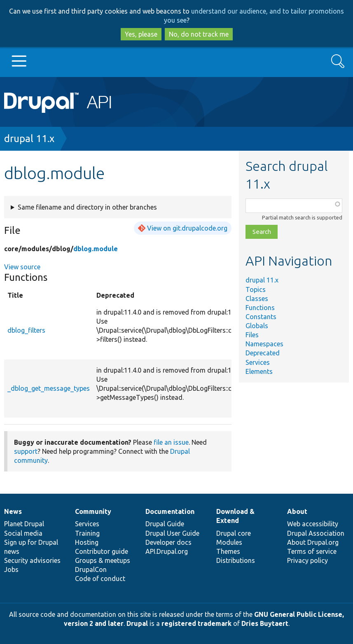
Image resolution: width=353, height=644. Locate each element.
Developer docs (168, 542)
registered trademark (196, 623)
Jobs (11, 569)
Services (258, 362)
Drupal (137, 623)
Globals (257, 326)
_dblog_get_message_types (49, 388)
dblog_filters (26, 330)
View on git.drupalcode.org (187, 228)
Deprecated (263, 353)
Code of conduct (100, 579)
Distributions (236, 560)
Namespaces (264, 344)
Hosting (87, 542)
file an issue (171, 442)
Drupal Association (316, 533)
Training (87, 533)
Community (93, 511)
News (13, 511)
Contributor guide (102, 551)
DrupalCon (91, 569)
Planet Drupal (24, 524)
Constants (261, 317)
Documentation (170, 511)
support (26, 451)
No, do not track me (199, 34)
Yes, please (141, 34)
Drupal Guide (165, 524)
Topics (256, 289)
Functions (260, 308)
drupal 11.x (29, 139)
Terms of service (312, 551)
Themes (228, 551)
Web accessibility (313, 524)
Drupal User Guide (172, 533)
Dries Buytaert (265, 623)
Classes (257, 299)
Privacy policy (307, 560)
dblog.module (96, 249)
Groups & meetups (103, 560)
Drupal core (234, 533)
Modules (229, 542)
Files (252, 335)
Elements (259, 371)
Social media (23, 533)
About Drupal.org (313, 542)
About (297, 511)
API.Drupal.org (167, 551)
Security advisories (32, 560)
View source (22, 267)
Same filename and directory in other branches (87, 207)
